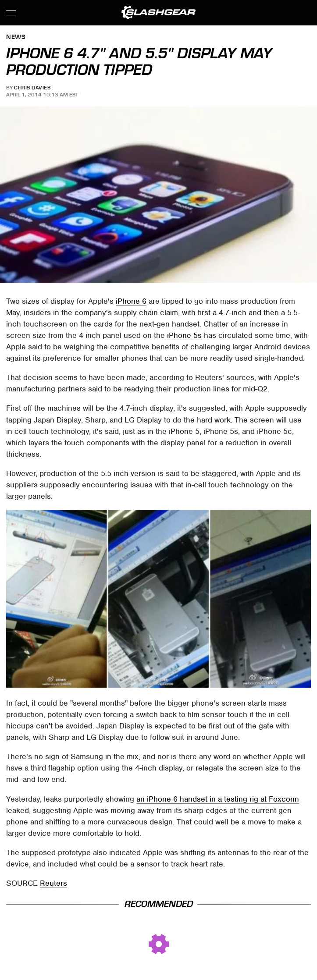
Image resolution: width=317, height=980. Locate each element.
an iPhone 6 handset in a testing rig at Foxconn (218, 799)
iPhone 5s (184, 335)
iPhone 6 (131, 301)
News (16, 37)
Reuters (53, 883)
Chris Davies (32, 88)
